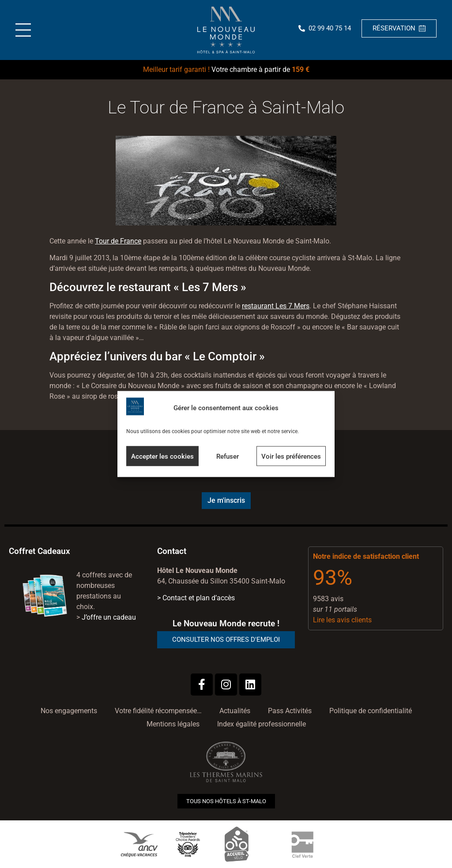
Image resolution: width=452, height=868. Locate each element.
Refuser (228, 456)
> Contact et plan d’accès (196, 598)
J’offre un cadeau (109, 617)
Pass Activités (290, 711)
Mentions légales (173, 724)
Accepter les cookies (162, 456)
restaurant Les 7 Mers (276, 306)
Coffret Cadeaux (40, 551)
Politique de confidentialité (371, 711)
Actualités (235, 711)
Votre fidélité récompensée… (158, 711)
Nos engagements (69, 711)
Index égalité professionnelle (262, 724)
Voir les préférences (291, 456)
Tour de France (118, 241)
